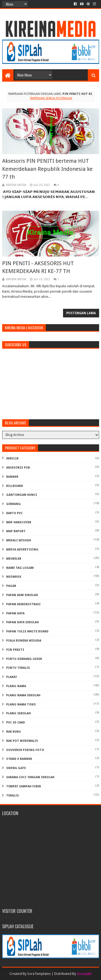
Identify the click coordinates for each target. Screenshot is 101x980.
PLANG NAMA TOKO (21, 704)
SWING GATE (16, 768)
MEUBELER (14, 559)
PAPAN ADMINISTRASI (23, 604)
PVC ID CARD (16, 723)
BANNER (12, 477)
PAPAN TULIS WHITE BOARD (27, 631)
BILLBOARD (15, 486)
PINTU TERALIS (18, 668)
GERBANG (13, 504)
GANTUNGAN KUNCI (22, 495)
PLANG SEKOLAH (18, 713)
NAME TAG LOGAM (20, 568)
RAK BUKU (13, 732)
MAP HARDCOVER (19, 522)
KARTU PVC (14, 513)
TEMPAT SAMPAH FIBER (24, 786)
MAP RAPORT (16, 531)
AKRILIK (12, 458)
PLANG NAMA (16, 686)
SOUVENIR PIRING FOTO (25, 750)
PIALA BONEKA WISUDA (24, 641)
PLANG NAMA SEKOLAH (23, 695)
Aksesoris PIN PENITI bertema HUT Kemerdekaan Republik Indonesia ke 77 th (47, 169)
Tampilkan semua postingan (51, 98)
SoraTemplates (39, 974)
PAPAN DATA (15, 613)
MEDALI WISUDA (19, 540)
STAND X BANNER (19, 759)
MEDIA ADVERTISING (22, 550)
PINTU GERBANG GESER (24, 659)
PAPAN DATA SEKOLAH (22, 622)
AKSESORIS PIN (18, 468)
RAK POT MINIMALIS (22, 741)
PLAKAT (12, 677)
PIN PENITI (15, 650)
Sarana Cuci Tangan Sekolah (30, 777)
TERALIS (13, 796)
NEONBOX (14, 577)
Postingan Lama (81, 313)
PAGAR (11, 586)
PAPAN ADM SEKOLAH (22, 595)
